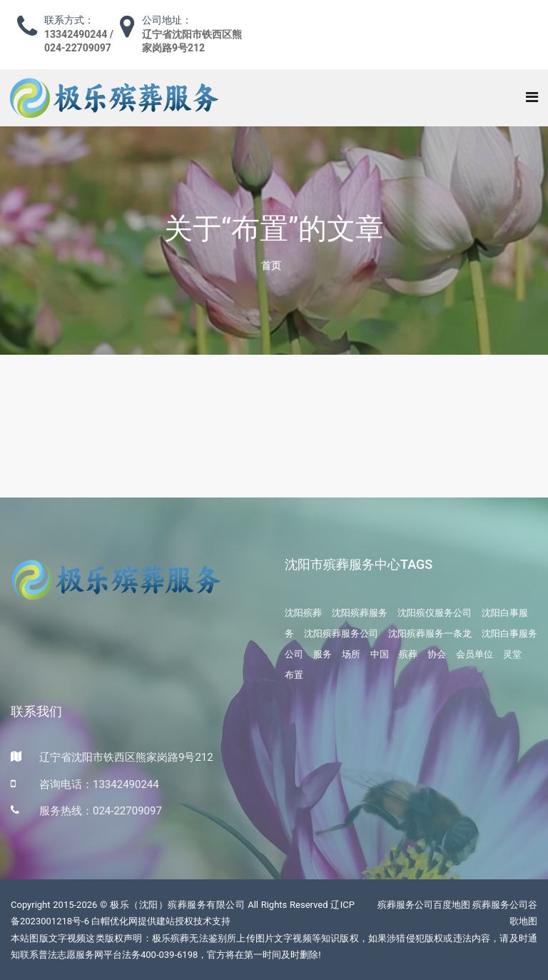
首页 (271, 266)
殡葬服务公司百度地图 (424, 905)
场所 (351, 654)
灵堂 (512, 654)
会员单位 (475, 654)
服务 (323, 654)
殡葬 (408, 654)
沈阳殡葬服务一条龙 (430, 633)
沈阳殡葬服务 (360, 613)
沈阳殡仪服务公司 (435, 613)
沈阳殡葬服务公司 (341, 633)
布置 (294, 675)
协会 (437, 654)
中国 (380, 654)
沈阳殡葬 (303, 613)
